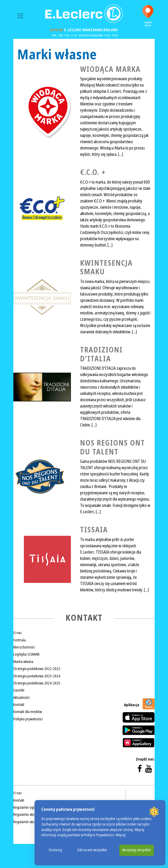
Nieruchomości (24, 647)
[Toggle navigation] (20, 16)
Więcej (121, 835)
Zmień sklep (148, 16)
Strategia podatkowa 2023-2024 (37, 676)
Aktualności (21, 698)
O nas (17, 633)
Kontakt (19, 705)
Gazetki (19, 690)
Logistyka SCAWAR (26, 654)
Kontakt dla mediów (28, 712)
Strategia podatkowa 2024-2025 (37, 683)
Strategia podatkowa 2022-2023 (37, 669)
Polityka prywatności (28, 719)
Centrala (19, 640)
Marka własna (23, 662)
